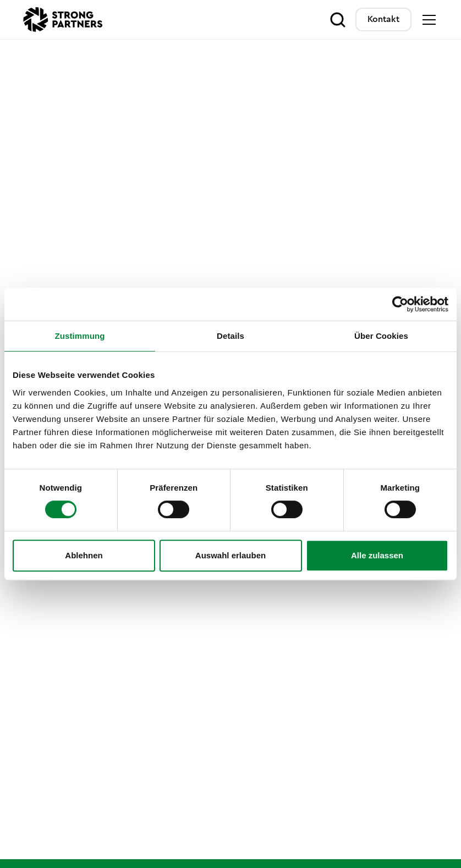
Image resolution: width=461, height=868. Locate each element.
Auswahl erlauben (231, 555)
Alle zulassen (377, 555)
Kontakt (383, 19)
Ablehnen (84, 555)
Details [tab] (231, 336)
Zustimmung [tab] (80, 336)
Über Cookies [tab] (381, 336)
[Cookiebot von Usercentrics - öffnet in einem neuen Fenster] (400, 304)
